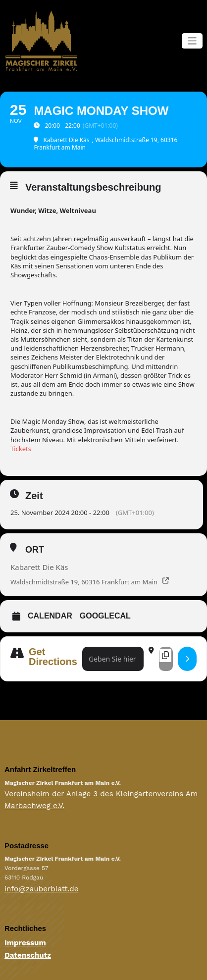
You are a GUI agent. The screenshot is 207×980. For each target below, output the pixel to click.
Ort (35, 549)
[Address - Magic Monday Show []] (113, 658)
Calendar (50, 615)
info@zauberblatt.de (34, 881)
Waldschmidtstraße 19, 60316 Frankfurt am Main (84, 581)
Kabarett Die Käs (39, 566)
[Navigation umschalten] (192, 40)
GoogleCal (105, 615)
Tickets (21, 448)
